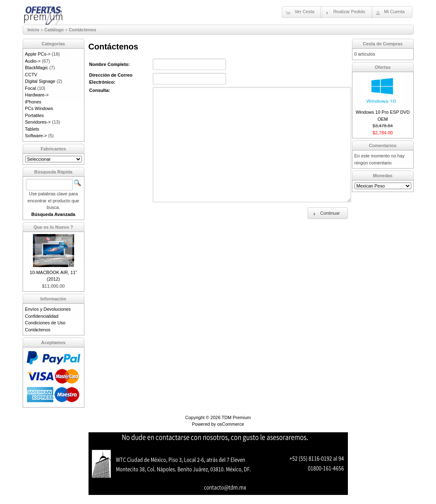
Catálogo (54, 30)
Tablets (32, 129)
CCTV (31, 75)
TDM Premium (236, 417)
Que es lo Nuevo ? (54, 227)
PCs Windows (39, 108)
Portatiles (35, 115)
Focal (31, 88)
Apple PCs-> (38, 54)
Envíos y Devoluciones (48, 309)
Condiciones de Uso (45, 323)
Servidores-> (38, 122)
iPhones (33, 102)
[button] (302, 12)
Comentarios (383, 145)
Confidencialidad (42, 316)
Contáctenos (83, 30)
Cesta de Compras (383, 44)
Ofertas (383, 67)
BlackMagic (37, 68)
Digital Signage (40, 81)
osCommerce (230, 424)
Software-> (36, 136)
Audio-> (33, 61)
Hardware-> (37, 95)
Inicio (34, 30)
